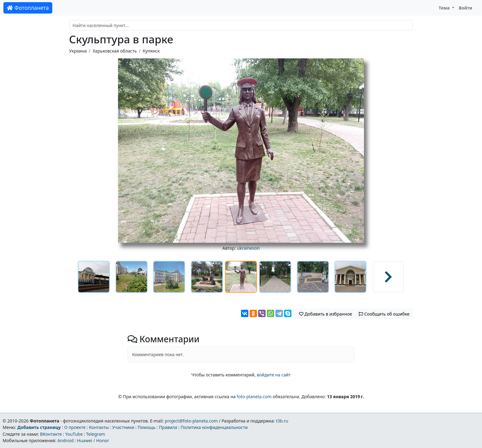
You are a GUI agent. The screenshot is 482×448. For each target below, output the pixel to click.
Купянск (151, 51)
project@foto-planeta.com (191, 421)
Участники (123, 427)
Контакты (99, 427)
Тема (445, 8)
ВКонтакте (51, 434)
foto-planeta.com (254, 397)
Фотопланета (28, 8)
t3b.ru (282, 421)
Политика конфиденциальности (214, 427)
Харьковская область (115, 51)
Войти (465, 8)
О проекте (75, 427)
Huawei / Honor (93, 440)
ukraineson (248, 248)
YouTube (74, 434)
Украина (78, 51)
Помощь (147, 427)
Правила (168, 427)
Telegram (96, 434)
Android (66, 440)
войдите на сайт (274, 375)
